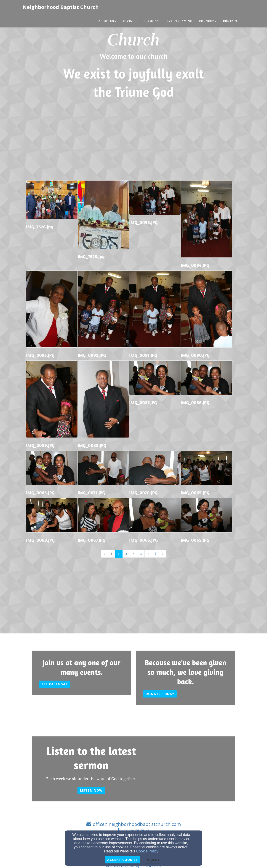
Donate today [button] (160, 694)
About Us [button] (107, 21)
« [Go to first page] (105, 554)
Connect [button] (208, 21)
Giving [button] (130, 21)
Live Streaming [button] (179, 21)
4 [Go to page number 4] (141, 554)
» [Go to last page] (163, 554)
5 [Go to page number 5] (148, 554)
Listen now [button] (91, 790)
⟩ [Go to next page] (156, 554)
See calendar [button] (55, 684)
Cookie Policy (147, 851)
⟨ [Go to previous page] (111, 554)
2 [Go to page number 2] (126, 554)
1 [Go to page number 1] (119, 554)
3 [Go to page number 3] (133, 554)
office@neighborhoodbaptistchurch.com (137, 824)
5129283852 (137, 830)
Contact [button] (230, 21)
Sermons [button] (151, 21)
